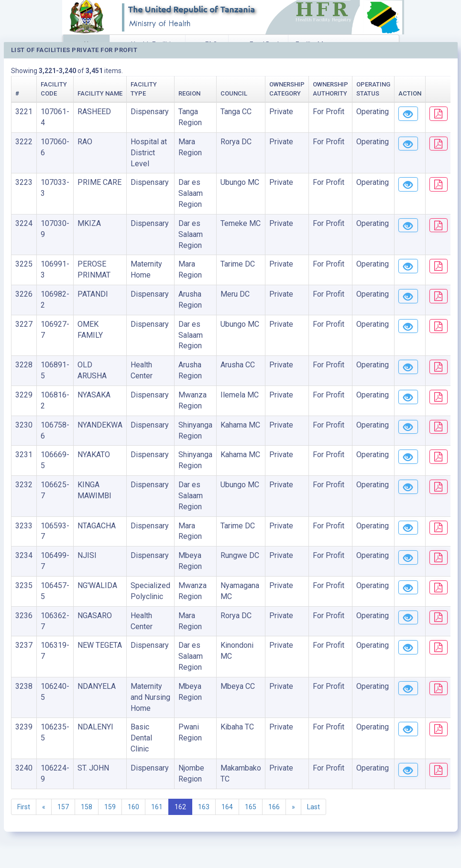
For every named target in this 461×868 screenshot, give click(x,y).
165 (251, 807)
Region (189, 93)
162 (180, 807)
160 (133, 807)
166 (274, 807)
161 (157, 807)
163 (204, 807)
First (24, 807)
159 (110, 807)
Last (313, 807)
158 (87, 807)
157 (63, 807)
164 (227, 807)
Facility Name (100, 93)
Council (234, 93)
